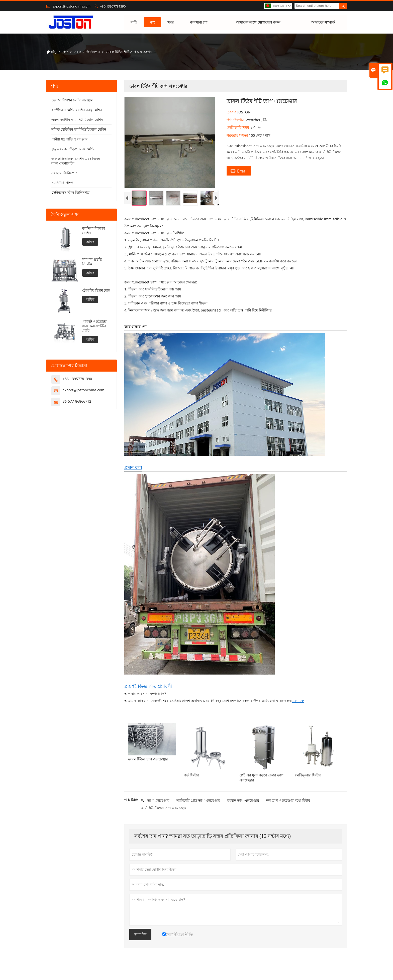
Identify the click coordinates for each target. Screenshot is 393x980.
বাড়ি (134, 22)
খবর (171, 22)
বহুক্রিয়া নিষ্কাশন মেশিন (93, 231)
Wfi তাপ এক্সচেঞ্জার (155, 805)
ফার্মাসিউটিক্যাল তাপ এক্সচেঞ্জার (164, 812)
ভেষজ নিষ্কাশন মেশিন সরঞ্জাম (72, 100)
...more (298, 705)
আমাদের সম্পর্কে (323, 22)
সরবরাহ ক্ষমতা (238, 135)
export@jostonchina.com (72, 6)
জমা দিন (140, 939)
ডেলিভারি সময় (238, 128)
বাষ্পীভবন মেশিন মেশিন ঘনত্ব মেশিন (77, 110)
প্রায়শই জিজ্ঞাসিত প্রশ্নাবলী (148, 690)
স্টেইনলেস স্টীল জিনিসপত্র (70, 193)
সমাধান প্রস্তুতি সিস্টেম (92, 262)
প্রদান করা (133, 471)
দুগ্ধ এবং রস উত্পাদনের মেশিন (73, 149)
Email (239, 171)
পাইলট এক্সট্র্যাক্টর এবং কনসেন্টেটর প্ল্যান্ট (94, 326)
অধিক (90, 242)
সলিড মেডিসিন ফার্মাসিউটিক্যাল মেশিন (79, 130)
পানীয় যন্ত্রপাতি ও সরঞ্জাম (69, 139)
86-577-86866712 (77, 401)
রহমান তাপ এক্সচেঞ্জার (243, 805)
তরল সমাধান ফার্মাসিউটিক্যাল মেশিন (77, 120)
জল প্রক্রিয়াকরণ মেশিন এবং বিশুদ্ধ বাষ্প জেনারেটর (76, 161)
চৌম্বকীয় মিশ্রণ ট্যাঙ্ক (96, 291)
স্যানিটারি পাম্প (62, 183)
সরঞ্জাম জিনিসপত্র (87, 52)
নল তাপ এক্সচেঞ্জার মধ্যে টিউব (288, 805)
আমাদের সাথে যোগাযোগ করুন (258, 22)
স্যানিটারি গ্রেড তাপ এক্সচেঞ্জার (198, 805)
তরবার (232, 112)
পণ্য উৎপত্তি (236, 120)
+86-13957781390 (113, 6)
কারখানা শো (199, 22)
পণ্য (152, 22)
